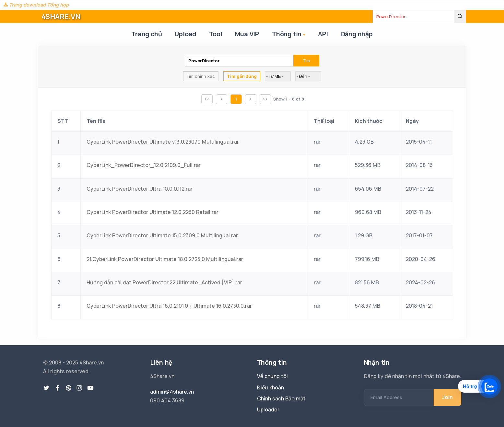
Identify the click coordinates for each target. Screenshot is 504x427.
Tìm (306, 61)
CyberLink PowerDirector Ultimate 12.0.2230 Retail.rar (152, 212)
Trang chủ (147, 34)
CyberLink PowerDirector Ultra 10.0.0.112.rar (140, 189)
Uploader (268, 409)
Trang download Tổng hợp (36, 5)
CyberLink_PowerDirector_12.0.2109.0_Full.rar (144, 165)
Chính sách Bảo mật (281, 398)
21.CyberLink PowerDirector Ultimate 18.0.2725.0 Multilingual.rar (165, 259)
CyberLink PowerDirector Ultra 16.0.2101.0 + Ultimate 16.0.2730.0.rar (169, 306)
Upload (185, 34)
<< (207, 99)
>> (265, 99)
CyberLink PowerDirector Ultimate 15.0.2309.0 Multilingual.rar (162, 235)
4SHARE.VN (61, 17)
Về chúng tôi (272, 376)
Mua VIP (247, 34)
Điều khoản (270, 387)
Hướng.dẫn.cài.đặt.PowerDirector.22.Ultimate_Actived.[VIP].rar (164, 282)
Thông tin (289, 35)
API (323, 34)
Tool (216, 34)
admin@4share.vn (172, 392)
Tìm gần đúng (242, 76)
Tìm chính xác (201, 76)
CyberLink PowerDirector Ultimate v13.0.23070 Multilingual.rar (163, 142)
